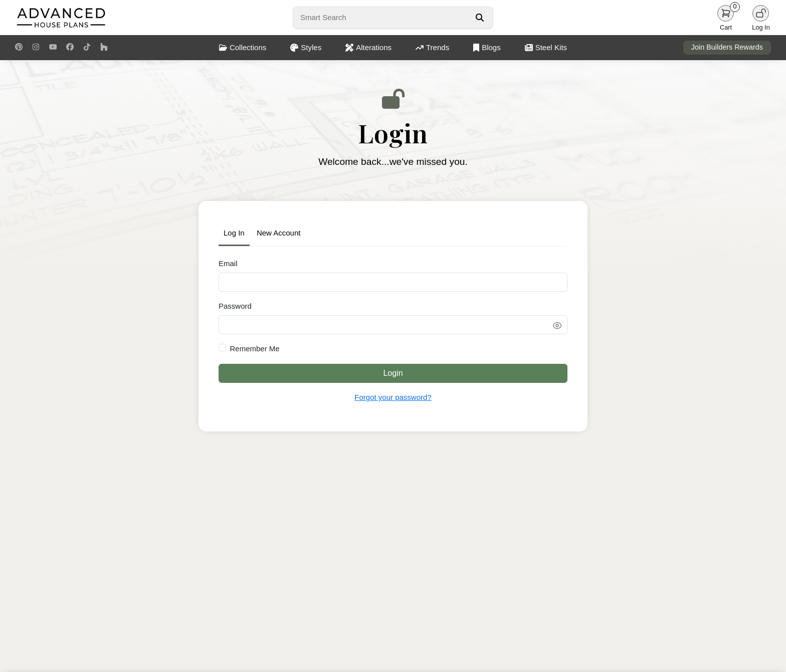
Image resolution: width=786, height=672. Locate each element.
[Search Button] (479, 18)
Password (235, 306)
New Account (279, 233)
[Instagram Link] (36, 48)
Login (393, 373)
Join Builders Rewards (727, 47)
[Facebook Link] (70, 48)
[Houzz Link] (104, 48)
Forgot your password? (393, 397)
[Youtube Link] (53, 48)
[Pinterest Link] (19, 48)
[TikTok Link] (87, 48)
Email (228, 263)
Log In (234, 233)
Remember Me (255, 349)
